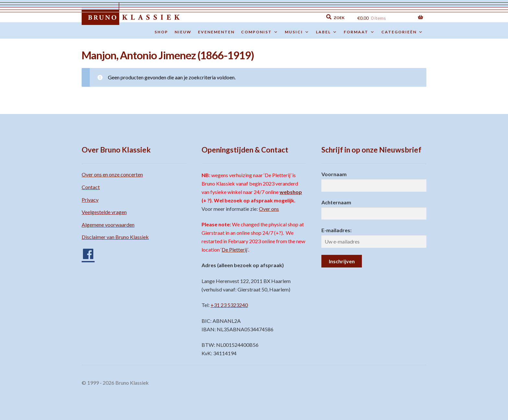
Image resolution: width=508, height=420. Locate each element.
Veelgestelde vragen (104, 212)
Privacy (90, 200)
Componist (260, 32)
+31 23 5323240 (229, 305)
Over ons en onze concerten (112, 174)
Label (327, 32)
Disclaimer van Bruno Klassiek (115, 237)
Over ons (269, 209)
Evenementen (216, 32)
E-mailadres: (336, 230)
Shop (161, 32)
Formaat (359, 32)
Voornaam (334, 174)
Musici (297, 32)
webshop (291, 192)
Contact (91, 187)
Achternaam (336, 202)
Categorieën (402, 32)
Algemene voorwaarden (108, 225)
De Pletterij (234, 250)
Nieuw (183, 32)
